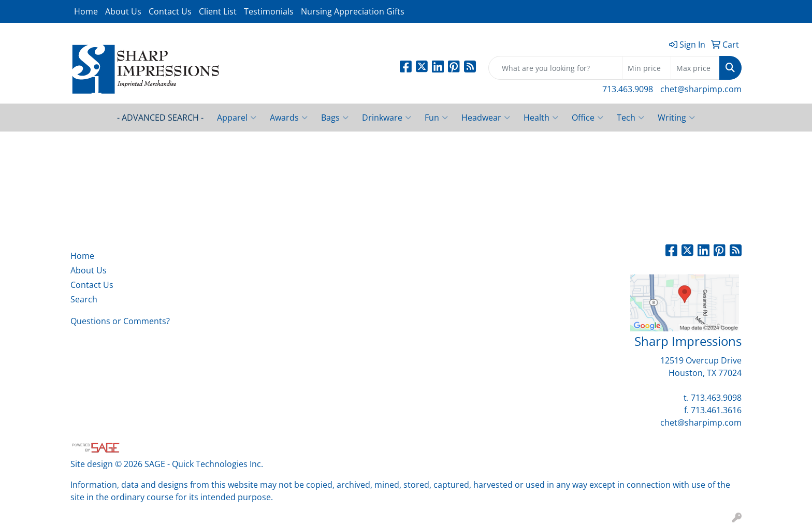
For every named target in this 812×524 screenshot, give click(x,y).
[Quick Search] (555, 68)
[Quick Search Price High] (695, 68)
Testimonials (269, 11)
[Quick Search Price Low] (647, 68)
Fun (436, 118)
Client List (218, 11)
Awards (289, 118)
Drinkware (387, 118)
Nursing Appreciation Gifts (353, 11)
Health (541, 118)
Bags (335, 118)
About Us (123, 11)
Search (84, 299)
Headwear (486, 118)
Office (588, 118)
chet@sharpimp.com (701, 89)
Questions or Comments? (120, 321)
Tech (630, 118)
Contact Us (170, 11)
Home (86, 11)
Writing (676, 118)
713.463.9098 (628, 89)
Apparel (237, 118)
